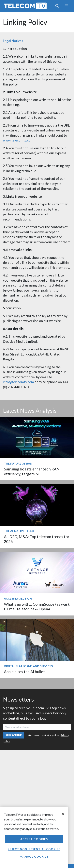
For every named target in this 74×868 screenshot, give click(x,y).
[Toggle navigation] (66, 6)
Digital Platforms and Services (28, 666)
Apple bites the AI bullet (24, 672)
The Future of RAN (18, 463)
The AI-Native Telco (19, 531)
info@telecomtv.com (18, 382)
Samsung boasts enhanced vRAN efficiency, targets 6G (32, 471)
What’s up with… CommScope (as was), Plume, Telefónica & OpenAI (37, 607)
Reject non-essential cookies (34, 849)
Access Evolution (18, 598)
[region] (34, 837)
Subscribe (14, 735)
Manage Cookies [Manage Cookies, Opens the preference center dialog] (34, 857)
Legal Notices (13, 41)
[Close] (63, 814)
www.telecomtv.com (18, 140)
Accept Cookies (34, 839)
